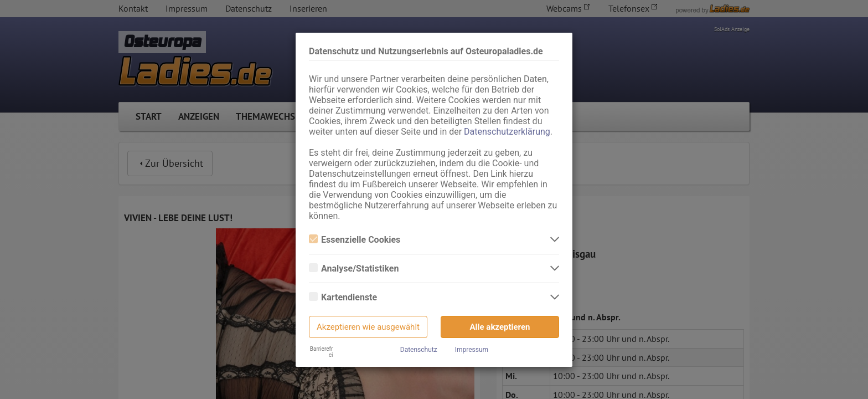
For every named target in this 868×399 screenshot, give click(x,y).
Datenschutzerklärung (507, 132)
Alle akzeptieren (500, 327)
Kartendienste (343, 297)
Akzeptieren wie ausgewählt (368, 327)
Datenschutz (419, 350)
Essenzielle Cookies (355, 240)
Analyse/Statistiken (354, 268)
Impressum (472, 350)
